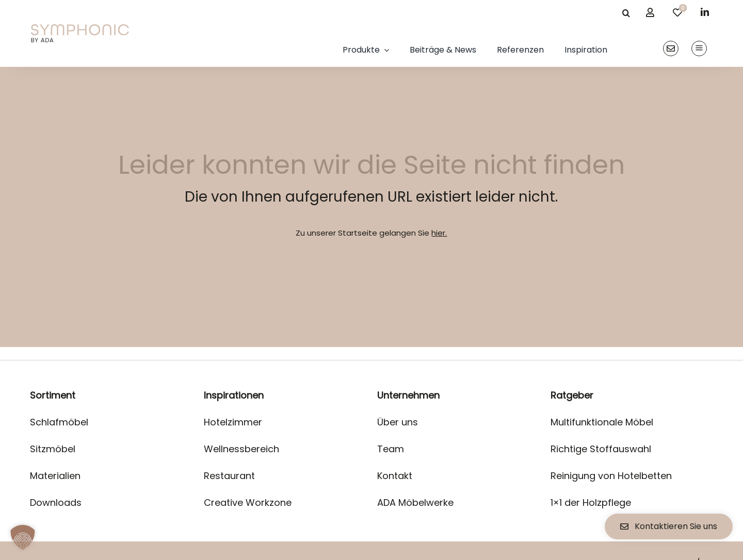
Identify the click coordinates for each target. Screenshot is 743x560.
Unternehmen (408, 395)
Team (391, 449)
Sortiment (53, 395)
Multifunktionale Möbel (602, 422)
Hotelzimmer (233, 422)
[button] (23, 537)
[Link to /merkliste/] (677, 12)
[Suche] (626, 13)
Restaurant (229, 476)
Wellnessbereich (241, 449)
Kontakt (395, 476)
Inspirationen (234, 395)
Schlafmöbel (59, 422)
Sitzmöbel (53, 449)
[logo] (80, 28)
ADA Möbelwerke (415, 503)
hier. (439, 233)
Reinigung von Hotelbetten (611, 476)
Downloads (56, 503)
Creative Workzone (248, 503)
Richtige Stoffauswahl (601, 449)
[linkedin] (705, 12)
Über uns (398, 422)
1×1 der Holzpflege (591, 503)
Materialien (55, 476)
